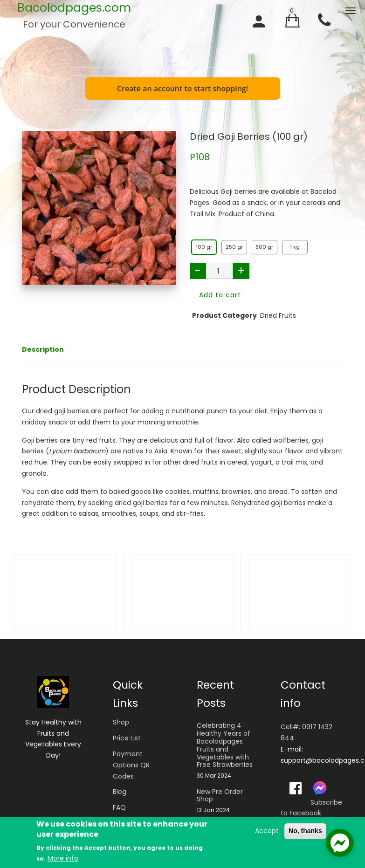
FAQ (119, 807)
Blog (120, 792)
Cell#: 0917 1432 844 (306, 732)
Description (43, 349)
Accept (267, 831)
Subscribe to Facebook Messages (311, 813)
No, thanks (305, 831)
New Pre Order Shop (220, 796)
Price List (127, 738)
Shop (121, 722)
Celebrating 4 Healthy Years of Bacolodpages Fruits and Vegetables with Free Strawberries (225, 745)
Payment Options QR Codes (131, 765)
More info (63, 859)
